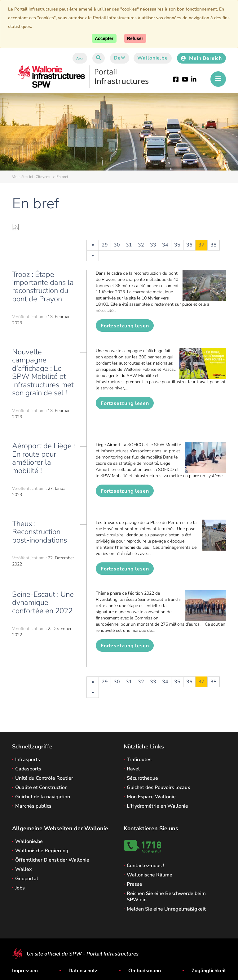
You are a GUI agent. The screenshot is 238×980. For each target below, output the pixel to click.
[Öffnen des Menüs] (218, 79)
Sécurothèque (142, 778)
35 (177, 245)
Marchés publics (33, 806)
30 (117, 245)
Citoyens (43, 177)
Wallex (24, 869)
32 (141, 245)
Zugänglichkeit (209, 971)
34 (165, 245)
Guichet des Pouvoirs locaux (159, 787)
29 (105, 245)
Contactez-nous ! (145, 866)
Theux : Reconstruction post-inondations (40, 532)
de (119, 58)
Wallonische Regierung (42, 851)
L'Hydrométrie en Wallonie (157, 806)
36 (189, 245)
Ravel (133, 769)
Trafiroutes (139, 760)
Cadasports (28, 769)
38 (214, 245)
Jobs (20, 888)
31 (129, 245)
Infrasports (28, 760)
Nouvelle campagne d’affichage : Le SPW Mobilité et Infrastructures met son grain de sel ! (43, 372)
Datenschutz (83, 971)
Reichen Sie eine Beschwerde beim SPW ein (166, 897)
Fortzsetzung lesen (125, 326)
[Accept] (104, 38)
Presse (134, 884)
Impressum (25, 971)
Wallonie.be (153, 58)
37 (201, 245)
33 (153, 245)
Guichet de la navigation (43, 797)
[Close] (135, 38)
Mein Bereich (201, 58)
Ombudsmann (145, 971)
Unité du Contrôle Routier (44, 778)
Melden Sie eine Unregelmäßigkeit (166, 909)
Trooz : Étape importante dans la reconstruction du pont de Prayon (43, 287)
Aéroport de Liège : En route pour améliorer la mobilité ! (44, 458)
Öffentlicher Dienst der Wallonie (52, 860)
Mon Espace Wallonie (151, 797)
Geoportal (27, 879)
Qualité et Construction (41, 787)
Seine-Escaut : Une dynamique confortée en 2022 (43, 603)
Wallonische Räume (150, 875)
